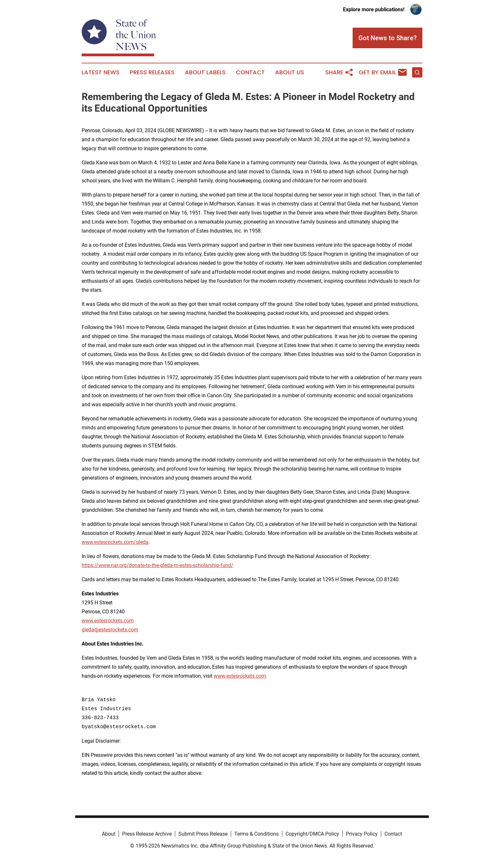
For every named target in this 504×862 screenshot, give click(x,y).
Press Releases (152, 72)
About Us (290, 72)
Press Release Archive (147, 834)
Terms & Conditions (256, 834)
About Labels (205, 72)
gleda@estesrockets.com (110, 630)
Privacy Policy (362, 834)
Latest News (101, 72)
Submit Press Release (203, 834)
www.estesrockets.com (108, 621)
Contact (250, 72)
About (109, 834)
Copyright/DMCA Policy (312, 834)
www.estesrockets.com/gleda (115, 542)
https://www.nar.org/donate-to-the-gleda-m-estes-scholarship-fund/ (157, 565)
